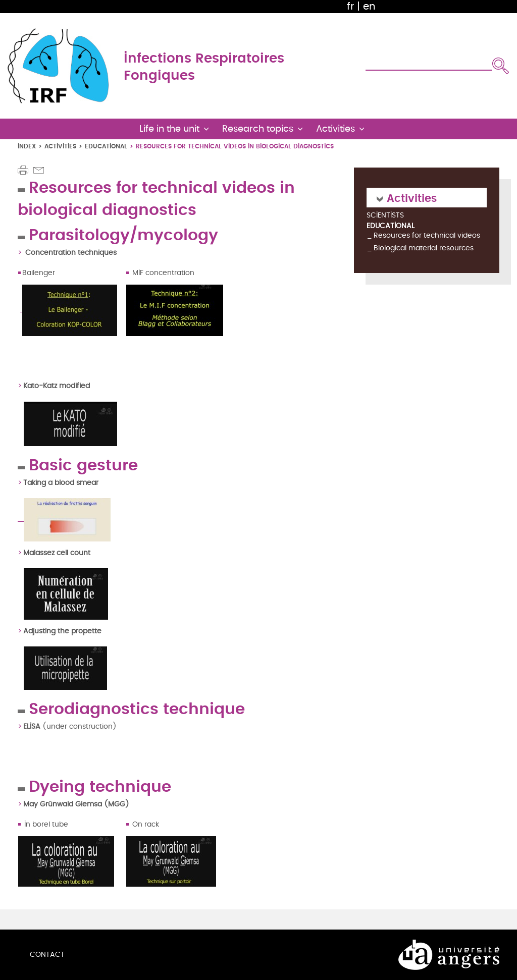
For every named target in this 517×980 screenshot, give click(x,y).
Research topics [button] (258, 129)
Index (27, 146)
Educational (106, 146)
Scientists (385, 216)
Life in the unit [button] (169, 129)
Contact (47, 955)
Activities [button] (335, 129)
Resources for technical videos (427, 235)
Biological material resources (424, 248)
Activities (60, 146)
